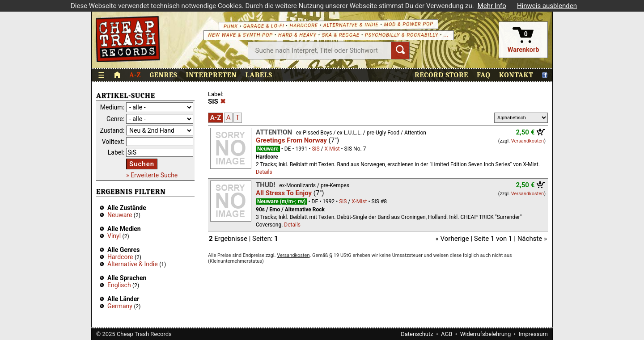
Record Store (441, 75)
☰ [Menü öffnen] (102, 75)
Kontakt (516, 75)
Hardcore (304, 25)
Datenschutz (417, 334)
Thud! (266, 185)
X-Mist (332, 149)
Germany (120, 306)
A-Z (135, 75)
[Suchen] (401, 50)
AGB (447, 334)
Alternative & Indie (352, 25)
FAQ (484, 75)
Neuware (120, 215)
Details (264, 172)
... (447, 35)
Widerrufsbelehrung (486, 334)
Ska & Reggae (342, 35)
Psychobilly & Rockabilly (402, 35)
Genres (163, 75)
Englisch (119, 285)
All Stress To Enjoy (284, 193)
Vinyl (114, 236)
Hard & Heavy (298, 35)
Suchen (142, 164)
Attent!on (274, 132)
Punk (232, 26)
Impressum (533, 334)
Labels (259, 75)
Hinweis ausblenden (547, 6)
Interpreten (212, 75)
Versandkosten (527, 141)
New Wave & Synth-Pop (241, 35)
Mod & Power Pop (409, 24)
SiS (316, 149)
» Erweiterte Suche (152, 175)
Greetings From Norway (291, 140)
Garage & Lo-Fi (265, 26)
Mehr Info (492, 6)
